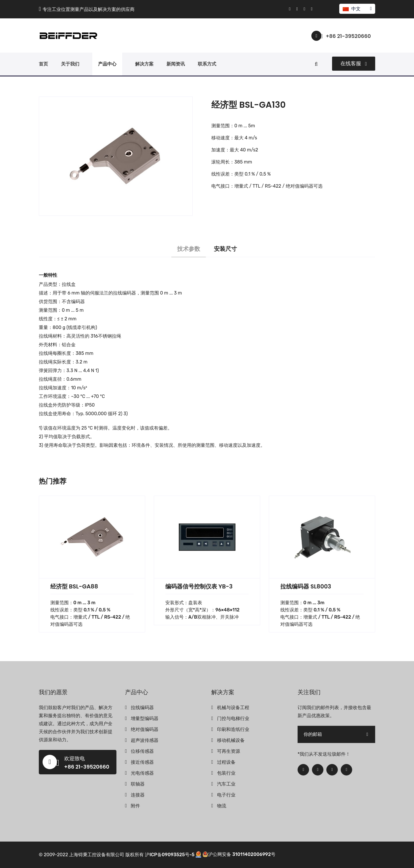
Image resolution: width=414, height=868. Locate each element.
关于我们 (70, 64)
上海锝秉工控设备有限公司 (97, 854)
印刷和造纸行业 (233, 729)
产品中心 (107, 64)
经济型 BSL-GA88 (74, 586)
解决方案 (144, 64)
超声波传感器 (145, 740)
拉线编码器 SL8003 (306, 586)
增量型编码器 (145, 718)
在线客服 (354, 63)
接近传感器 (142, 762)
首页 (43, 64)
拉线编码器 (142, 708)
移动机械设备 (231, 740)
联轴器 (138, 784)
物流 (222, 806)
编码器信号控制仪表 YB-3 (199, 586)
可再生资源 (229, 751)
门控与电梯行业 (233, 718)
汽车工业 (226, 784)
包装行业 (226, 773)
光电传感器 (142, 773)
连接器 (138, 795)
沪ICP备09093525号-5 (170, 854)
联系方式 (207, 64)
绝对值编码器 (145, 729)
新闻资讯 (176, 64)
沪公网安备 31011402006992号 (239, 854)
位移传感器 (142, 751)
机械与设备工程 (233, 708)
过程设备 (226, 762)
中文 (357, 9)
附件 (135, 806)
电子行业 (226, 795)
